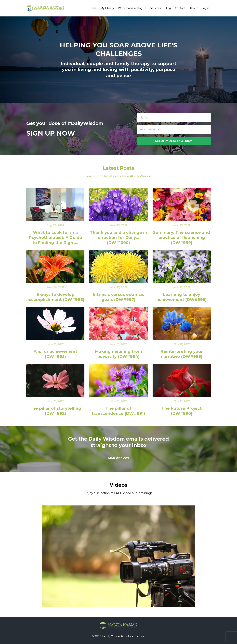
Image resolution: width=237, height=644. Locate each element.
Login (205, 8)
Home (93, 8)
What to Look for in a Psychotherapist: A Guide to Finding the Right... (55, 238)
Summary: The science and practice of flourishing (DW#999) (182, 238)
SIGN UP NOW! (118, 458)
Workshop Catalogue (132, 8)
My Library (107, 8)
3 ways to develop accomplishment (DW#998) (55, 297)
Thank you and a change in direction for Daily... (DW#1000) (118, 238)
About (194, 8)
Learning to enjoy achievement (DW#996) (182, 297)
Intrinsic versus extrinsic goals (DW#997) (118, 297)
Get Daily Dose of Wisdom (174, 141)
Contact (180, 8)
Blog (168, 8)
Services (155, 8)
